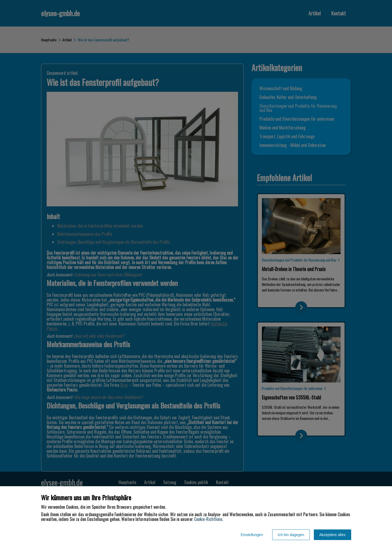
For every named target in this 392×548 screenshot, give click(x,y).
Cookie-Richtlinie (208, 519)
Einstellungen (252, 535)
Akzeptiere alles (332, 535)
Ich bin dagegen (291, 535)
